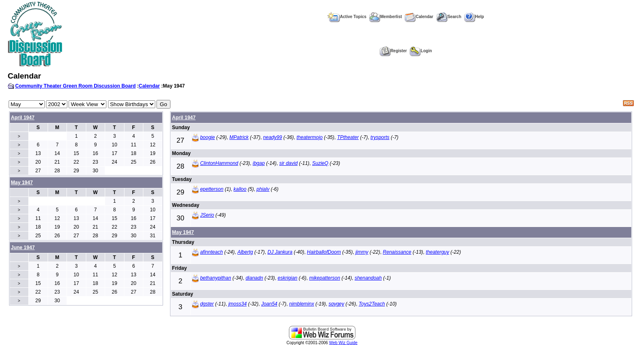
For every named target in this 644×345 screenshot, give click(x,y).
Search (449, 17)
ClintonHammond (219, 163)
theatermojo (309, 137)
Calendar (419, 17)
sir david (289, 163)
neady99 (273, 137)
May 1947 (183, 232)
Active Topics (347, 17)
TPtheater (348, 137)
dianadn (254, 278)
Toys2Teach (372, 304)
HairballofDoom (324, 252)
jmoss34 (238, 304)
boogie (207, 137)
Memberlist (386, 17)
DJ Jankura (280, 252)
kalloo (240, 189)
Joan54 (269, 304)
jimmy (362, 252)
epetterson (212, 189)
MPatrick (239, 137)
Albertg (245, 252)
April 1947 (23, 118)
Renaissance (397, 252)
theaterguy (438, 252)
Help (474, 17)
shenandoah (368, 278)
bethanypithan (215, 278)
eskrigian (287, 278)
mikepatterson (325, 278)
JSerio (207, 215)
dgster (207, 304)
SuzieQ (320, 163)
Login (421, 51)
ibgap (259, 163)
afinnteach (211, 252)
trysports (380, 137)
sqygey (336, 304)
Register (393, 51)
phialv (263, 189)
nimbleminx (302, 304)
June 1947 (23, 248)
